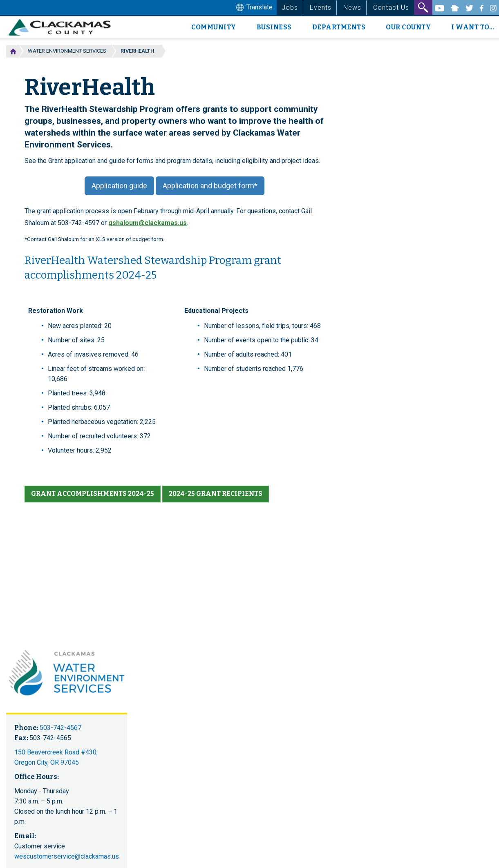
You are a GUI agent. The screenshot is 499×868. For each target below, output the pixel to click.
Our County (408, 27)
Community (214, 27)
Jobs (290, 8)
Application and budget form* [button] (210, 186)
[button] (93, 494)
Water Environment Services (67, 51)
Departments (339, 27)
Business (274, 27)
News (352, 8)
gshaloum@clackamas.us (148, 223)
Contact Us (391, 8)
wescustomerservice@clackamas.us (67, 856)
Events (321, 8)
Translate (253, 8)
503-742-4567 (60, 728)
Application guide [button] (119, 186)
